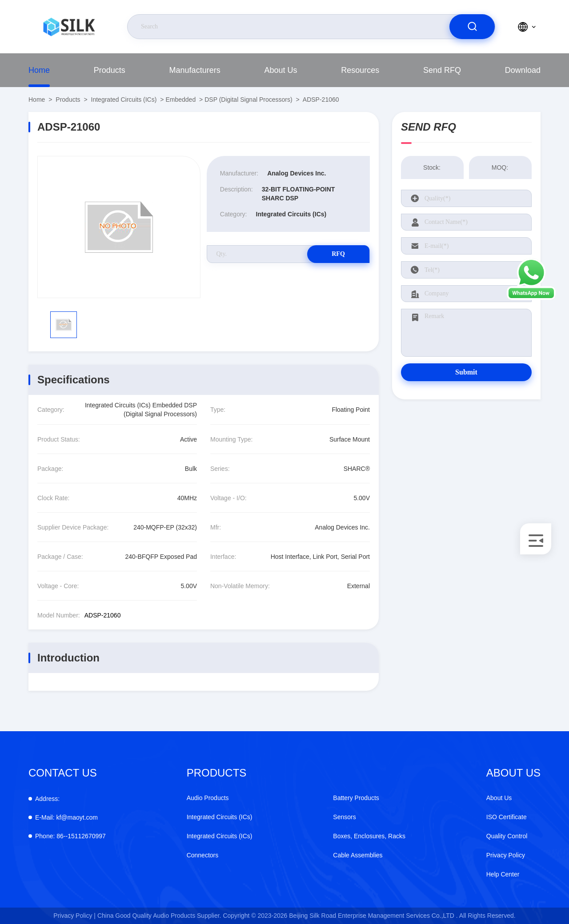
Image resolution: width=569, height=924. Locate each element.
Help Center (503, 874)
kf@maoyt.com (66, 817)
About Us (280, 70)
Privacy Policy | (74, 916)
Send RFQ (442, 70)
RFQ (338, 254)
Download (523, 70)
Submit (466, 372)
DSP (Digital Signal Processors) (248, 100)
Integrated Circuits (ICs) (124, 100)
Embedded (180, 100)
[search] (472, 27)
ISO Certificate (507, 817)
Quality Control (507, 836)
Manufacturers (195, 70)
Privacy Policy (506, 855)
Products (110, 70)
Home (39, 70)
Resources (360, 70)
